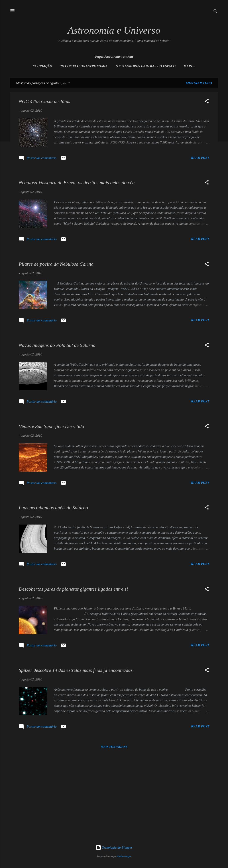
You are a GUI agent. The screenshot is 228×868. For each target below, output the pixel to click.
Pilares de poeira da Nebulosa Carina (56, 264)
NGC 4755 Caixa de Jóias (44, 101)
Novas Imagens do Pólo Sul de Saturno (57, 345)
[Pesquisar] (216, 12)
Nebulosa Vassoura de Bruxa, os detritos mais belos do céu (77, 183)
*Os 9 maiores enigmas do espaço (146, 66)
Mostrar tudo (199, 83)
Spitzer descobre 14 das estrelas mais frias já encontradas (76, 670)
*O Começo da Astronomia (84, 66)
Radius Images (124, 856)
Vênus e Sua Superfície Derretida (51, 426)
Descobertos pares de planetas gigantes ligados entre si (73, 589)
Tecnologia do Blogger (114, 848)
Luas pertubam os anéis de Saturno (53, 508)
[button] (207, 102)
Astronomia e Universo (114, 30)
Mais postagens (114, 747)
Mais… (189, 66)
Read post (200, 158)
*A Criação (42, 66)
